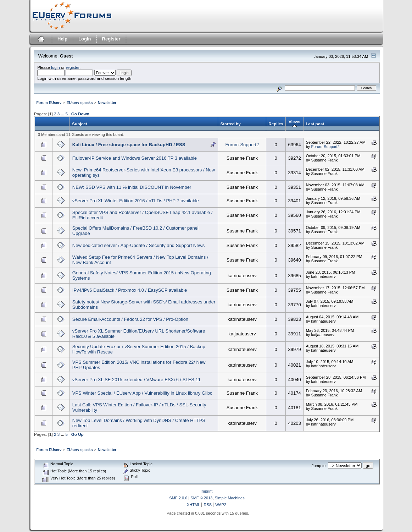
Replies (276, 124)
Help (62, 39)
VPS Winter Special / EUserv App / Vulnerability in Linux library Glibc (142, 393)
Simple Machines (230, 498)
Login (85, 39)
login (55, 67)
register (73, 67)
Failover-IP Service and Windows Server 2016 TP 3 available (135, 158)
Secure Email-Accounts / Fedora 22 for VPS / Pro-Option (130, 319)
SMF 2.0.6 (178, 498)
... (63, 114)
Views (294, 124)
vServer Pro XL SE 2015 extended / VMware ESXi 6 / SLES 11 (137, 380)
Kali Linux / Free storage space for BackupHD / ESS (129, 145)
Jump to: (319, 466)
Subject (79, 124)
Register (111, 39)
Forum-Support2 (242, 145)
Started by (230, 124)
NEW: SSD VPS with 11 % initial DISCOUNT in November (132, 187)
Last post (315, 124)
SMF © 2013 (201, 498)
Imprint (207, 491)
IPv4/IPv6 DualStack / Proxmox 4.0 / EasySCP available (130, 290)
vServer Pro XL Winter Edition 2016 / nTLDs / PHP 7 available (136, 201)
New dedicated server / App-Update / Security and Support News (139, 245)
